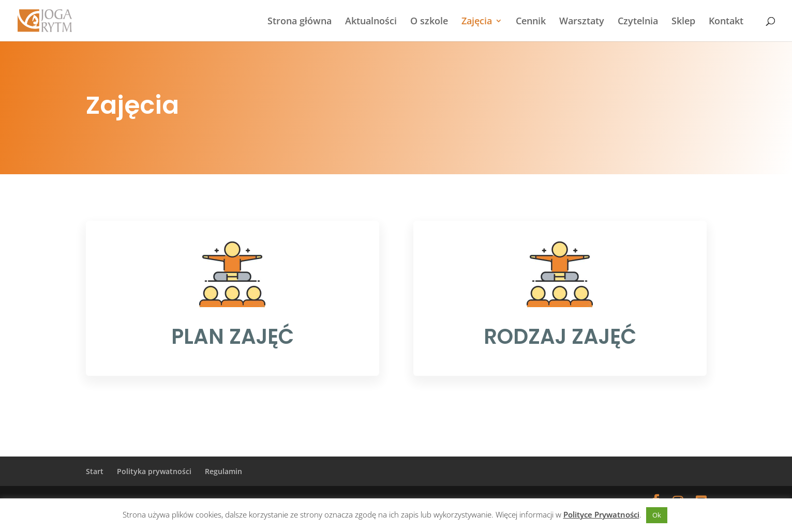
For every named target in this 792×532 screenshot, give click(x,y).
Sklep (683, 22)
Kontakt (726, 22)
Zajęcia (477, 22)
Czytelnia (638, 22)
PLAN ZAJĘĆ (233, 337)
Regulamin (223, 471)
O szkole (429, 22)
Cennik (531, 22)
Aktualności (371, 22)
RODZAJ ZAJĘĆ (560, 337)
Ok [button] (657, 515)
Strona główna (300, 22)
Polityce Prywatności (601, 514)
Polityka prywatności (154, 471)
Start (95, 471)
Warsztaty (582, 22)
